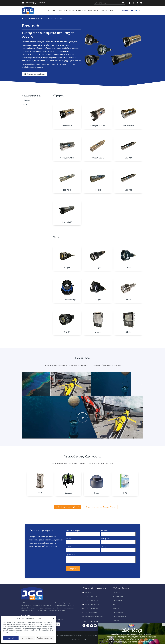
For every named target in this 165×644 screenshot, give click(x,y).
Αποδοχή (11, 638)
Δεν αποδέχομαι (27, 638)
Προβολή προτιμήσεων (45, 638)
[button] (53, 618)
